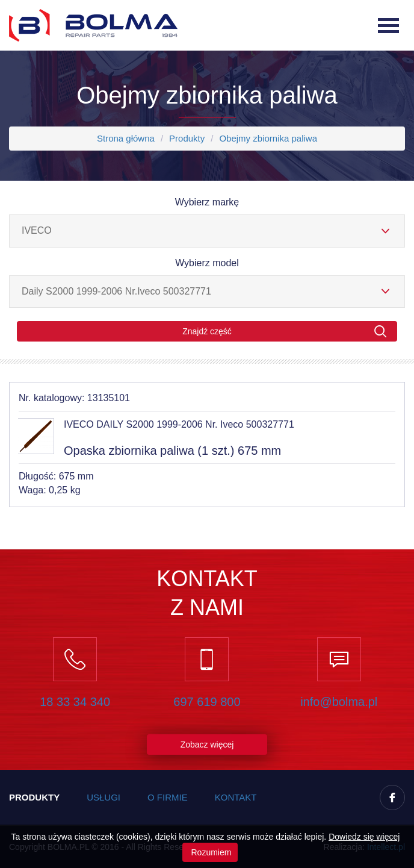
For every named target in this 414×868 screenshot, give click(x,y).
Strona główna (126, 138)
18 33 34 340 (75, 702)
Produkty (187, 138)
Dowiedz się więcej (364, 837)
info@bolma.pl (339, 702)
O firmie (168, 797)
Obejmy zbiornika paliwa (268, 138)
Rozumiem (210, 852)
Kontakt (236, 797)
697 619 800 (207, 702)
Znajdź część (285, 332)
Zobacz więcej (207, 745)
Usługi (103, 797)
